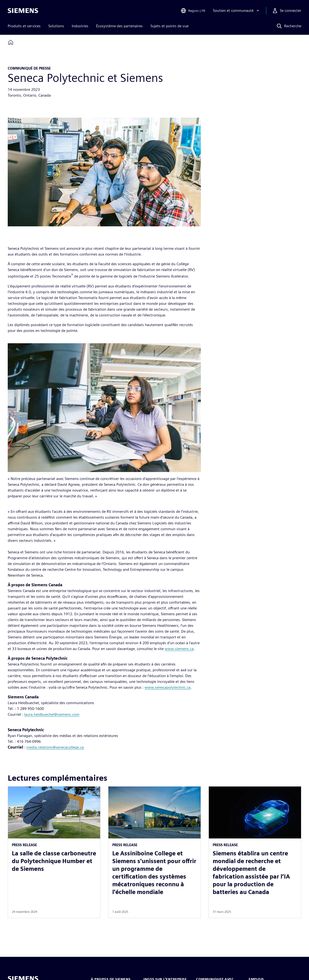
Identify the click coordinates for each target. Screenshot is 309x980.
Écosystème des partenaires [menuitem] (119, 26)
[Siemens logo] (23, 11)
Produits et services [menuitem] (24, 26)
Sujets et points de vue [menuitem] (169, 26)
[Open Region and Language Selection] (193, 11)
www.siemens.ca (179, 649)
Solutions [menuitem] (56, 26)
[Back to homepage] (11, 42)
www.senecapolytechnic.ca (168, 687)
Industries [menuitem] (80, 26)
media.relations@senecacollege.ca (55, 747)
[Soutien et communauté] (237, 11)
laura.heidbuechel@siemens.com (52, 714)
